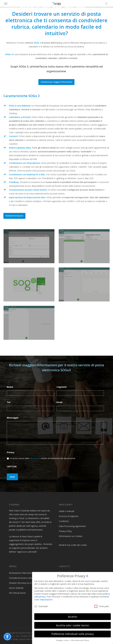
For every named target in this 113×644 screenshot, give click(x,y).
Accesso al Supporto (69, 516)
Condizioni (64, 521)
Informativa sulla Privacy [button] (80, 640)
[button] (6, 4)
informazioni (35, 458)
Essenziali (41, 606)
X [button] (87, 576)
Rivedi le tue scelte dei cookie (73, 545)
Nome (10, 387)
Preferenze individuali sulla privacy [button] (73, 634)
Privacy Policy (65, 531)
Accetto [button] (73, 617)
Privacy (12, 452)
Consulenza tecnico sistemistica (24, 578)
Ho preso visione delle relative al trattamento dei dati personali (43, 458)
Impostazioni (46, 600)
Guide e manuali (67, 511)
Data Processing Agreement (72, 526)
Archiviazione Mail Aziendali (22, 573)
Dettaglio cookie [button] (63, 640)
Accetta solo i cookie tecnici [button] (73, 625)
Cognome (62, 387)
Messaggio (13, 418)
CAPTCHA (12, 467)
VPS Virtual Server (17, 593)
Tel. (9, 402)
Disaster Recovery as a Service (24, 583)
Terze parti (102, 606)
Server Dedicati (16, 588)
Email (61, 402)
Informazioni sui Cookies (71, 536)
